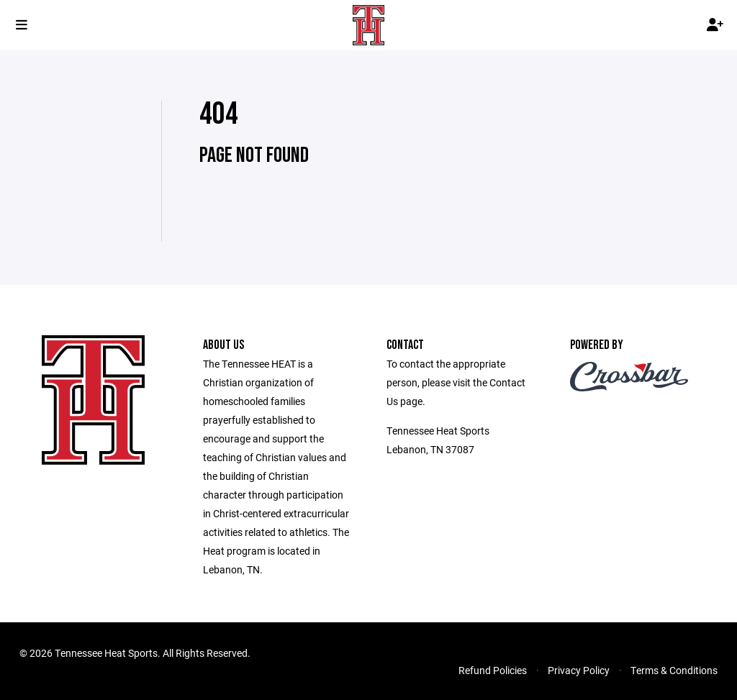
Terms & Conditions (674, 670)
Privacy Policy (579, 670)
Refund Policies (493, 670)
